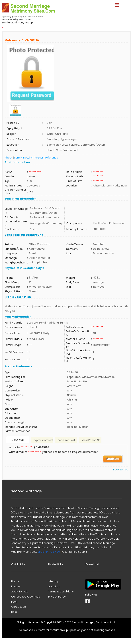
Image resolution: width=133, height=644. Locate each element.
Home (15, 581)
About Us (54, 586)
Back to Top (121, 470)
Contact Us (19, 607)
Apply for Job (20, 592)
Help (14, 612)
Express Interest (43, 440)
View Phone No (91, 440)
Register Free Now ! (50, 552)
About (9, 158)
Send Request (66, 440)
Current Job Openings (26, 597)
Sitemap (54, 581)
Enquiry (16, 586)
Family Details (23, 158)
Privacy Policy (57, 597)
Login (15, 602)
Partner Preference (46, 158)
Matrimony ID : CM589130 (22, 40)
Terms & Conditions (61, 592)
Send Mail (18, 440)
